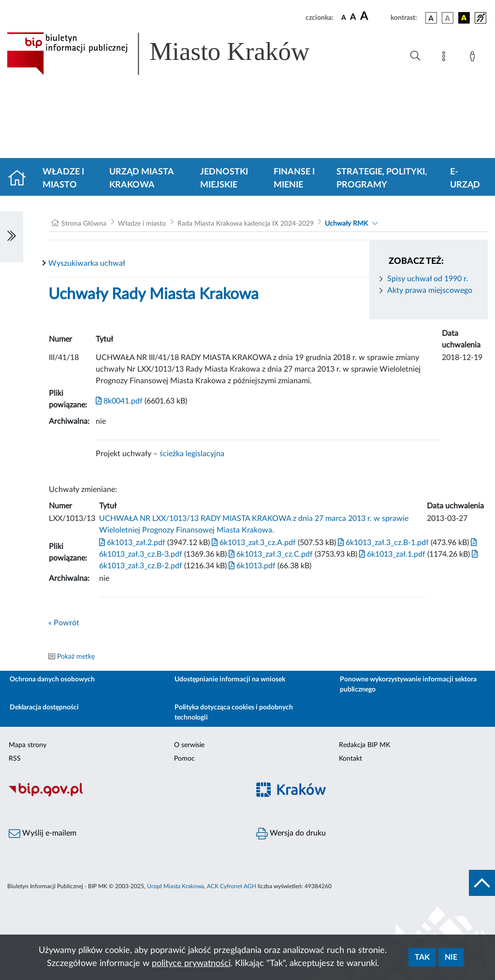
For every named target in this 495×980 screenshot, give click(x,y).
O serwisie (189, 745)
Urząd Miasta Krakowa (141, 179)
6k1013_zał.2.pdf (132, 543)
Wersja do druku (291, 834)
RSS (15, 759)
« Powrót (64, 623)
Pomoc (184, 759)
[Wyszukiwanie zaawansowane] (415, 56)
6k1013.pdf (251, 566)
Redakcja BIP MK (364, 745)
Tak (422, 957)
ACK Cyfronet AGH (232, 886)
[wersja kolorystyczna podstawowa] (431, 18)
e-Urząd (465, 179)
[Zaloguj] (474, 58)
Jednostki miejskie (224, 179)
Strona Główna (84, 224)
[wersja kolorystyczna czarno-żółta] (464, 18)
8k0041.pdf (119, 401)
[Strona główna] (21, 179)
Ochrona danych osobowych (52, 679)
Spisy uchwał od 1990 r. (428, 279)
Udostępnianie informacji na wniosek (230, 679)
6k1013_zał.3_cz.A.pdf (253, 543)
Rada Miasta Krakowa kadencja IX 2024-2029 (246, 224)
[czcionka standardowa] (344, 17)
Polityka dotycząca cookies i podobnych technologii (234, 713)
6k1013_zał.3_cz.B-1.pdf (382, 543)
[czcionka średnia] (353, 18)
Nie (451, 957)
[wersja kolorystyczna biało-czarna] (448, 18)
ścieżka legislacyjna (192, 454)
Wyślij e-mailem (43, 834)
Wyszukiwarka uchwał (87, 263)
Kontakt (350, 759)
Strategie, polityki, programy (382, 179)
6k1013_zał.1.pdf (391, 554)
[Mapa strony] (446, 58)
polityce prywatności (191, 964)
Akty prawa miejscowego (430, 290)
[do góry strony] (482, 883)
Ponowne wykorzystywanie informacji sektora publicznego (408, 685)
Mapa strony (28, 745)
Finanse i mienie (294, 179)
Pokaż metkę (76, 657)
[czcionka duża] (374, 16)
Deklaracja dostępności (44, 707)
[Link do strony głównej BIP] (172, 54)
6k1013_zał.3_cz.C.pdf (270, 554)
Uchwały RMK (346, 224)
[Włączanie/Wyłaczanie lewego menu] (12, 237)
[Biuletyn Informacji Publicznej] (124, 795)
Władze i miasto (63, 179)
